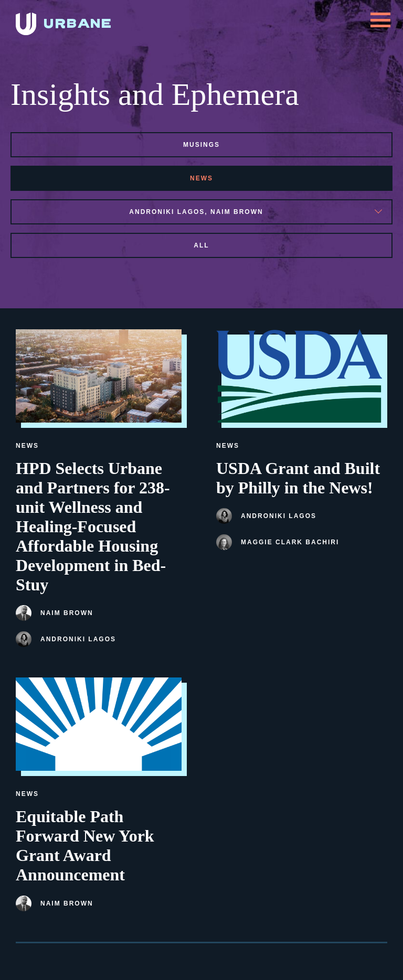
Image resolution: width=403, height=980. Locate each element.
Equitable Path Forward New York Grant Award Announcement (85, 846)
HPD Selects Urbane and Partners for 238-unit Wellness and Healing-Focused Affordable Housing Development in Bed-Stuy (93, 527)
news (201, 178)
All (201, 245)
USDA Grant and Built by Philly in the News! (298, 478)
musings (201, 145)
